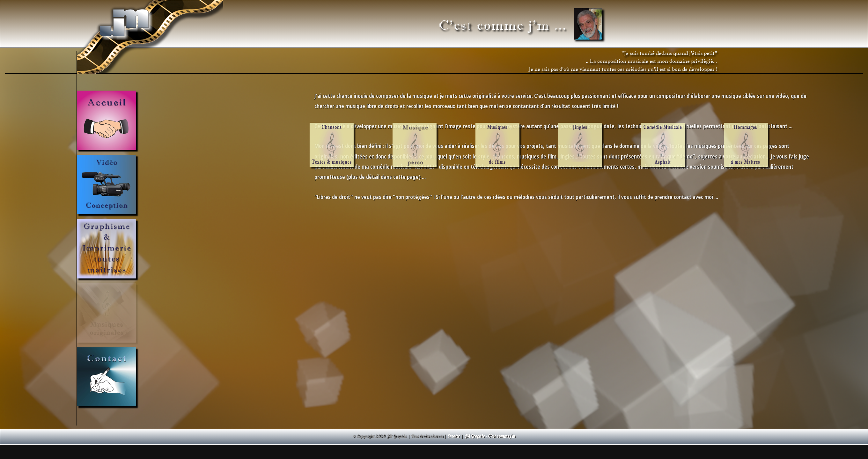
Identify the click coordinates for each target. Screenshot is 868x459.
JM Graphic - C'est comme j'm (490, 436)
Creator (454, 436)
